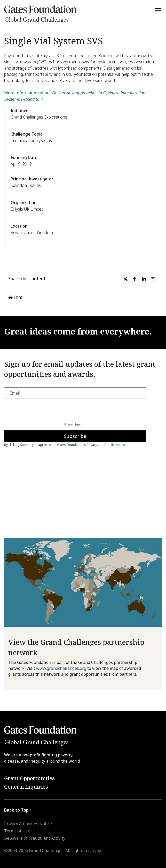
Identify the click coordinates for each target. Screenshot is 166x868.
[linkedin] (144, 279)
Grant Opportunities (29, 778)
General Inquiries (26, 787)
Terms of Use (17, 831)
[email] (153, 279)
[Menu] (158, 10)
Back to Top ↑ (18, 810)
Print (15, 297)
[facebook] (135, 279)
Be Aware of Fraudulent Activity (35, 838)
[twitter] (125, 279)
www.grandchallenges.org (61, 668)
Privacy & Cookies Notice (28, 824)
